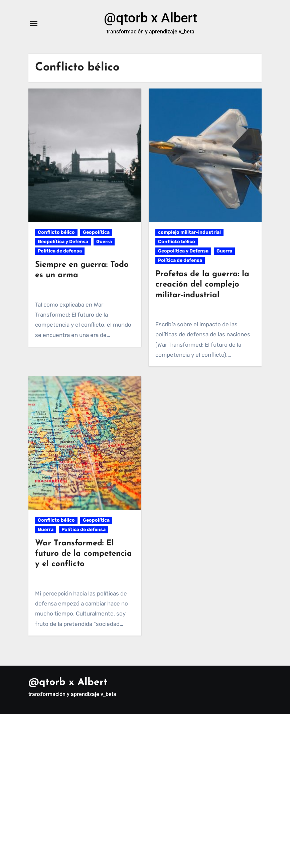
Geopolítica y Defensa (63, 242)
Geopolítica (96, 232)
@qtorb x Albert (151, 18)
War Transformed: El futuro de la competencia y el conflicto (84, 554)
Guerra (104, 242)
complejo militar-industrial (189, 232)
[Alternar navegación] (34, 23)
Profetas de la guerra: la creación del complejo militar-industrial (202, 285)
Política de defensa (60, 251)
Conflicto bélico (56, 232)
